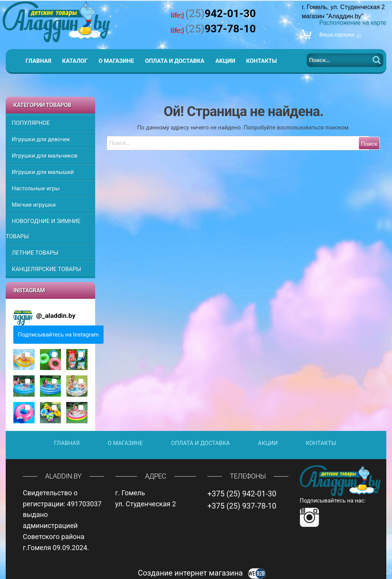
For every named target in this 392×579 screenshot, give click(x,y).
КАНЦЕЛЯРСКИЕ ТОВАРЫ (46, 269)
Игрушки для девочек (41, 139)
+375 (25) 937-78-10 (242, 506)
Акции (225, 61)
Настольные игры (36, 188)
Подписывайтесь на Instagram (58, 335)
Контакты (262, 61)
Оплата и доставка (175, 61)
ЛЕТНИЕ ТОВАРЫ (35, 253)
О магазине (116, 61)
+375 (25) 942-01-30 (242, 494)
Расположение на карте (353, 23)
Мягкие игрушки (34, 205)
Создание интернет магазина (202, 573)
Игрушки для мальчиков (45, 156)
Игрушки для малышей (43, 172)
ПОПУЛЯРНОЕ (31, 123)
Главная (38, 61)
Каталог (75, 61)
